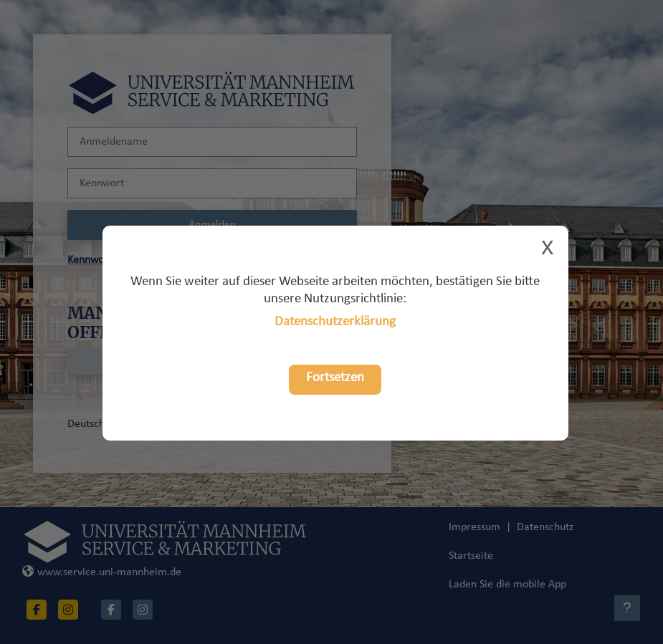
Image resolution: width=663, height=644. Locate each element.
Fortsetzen (335, 378)
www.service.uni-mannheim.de (102, 572)
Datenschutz (545, 527)
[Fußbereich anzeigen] (627, 608)
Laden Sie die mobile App (507, 585)
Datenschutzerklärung (335, 322)
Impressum (474, 527)
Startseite (471, 556)
